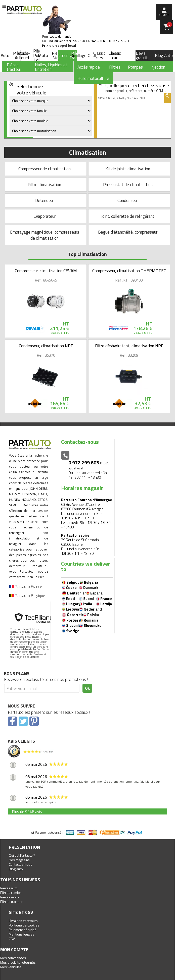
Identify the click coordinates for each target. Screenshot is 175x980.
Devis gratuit (142, 56)
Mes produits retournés (18, 962)
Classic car (115, 56)
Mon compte (14, 949)
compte (164, 15)
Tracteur (60, 56)
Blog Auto (164, 56)
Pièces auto (9, 888)
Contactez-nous (20, 864)
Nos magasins (19, 860)
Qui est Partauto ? (22, 855)
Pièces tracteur (11, 902)
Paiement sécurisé (23, 930)
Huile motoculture (93, 78)
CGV (12, 939)
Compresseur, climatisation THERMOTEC (129, 271)
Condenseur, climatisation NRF (46, 346)
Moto (43, 56)
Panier (169, 25)
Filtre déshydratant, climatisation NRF (129, 346)
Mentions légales (21, 934)
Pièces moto (10, 897)
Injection (158, 67)
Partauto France (26, 586)
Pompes (135, 67)
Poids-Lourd (24, 56)
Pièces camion (11, 892)
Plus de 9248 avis (27, 811)
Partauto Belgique (27, 595)
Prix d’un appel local (59, 46)
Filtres (115, 67)
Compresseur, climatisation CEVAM (46, 271)
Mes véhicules (11, 967)
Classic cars (99, 56)
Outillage (78, 56)
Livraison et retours (23, 921)
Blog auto (16, 869)
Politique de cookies (24, 925)
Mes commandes (13, 958)
